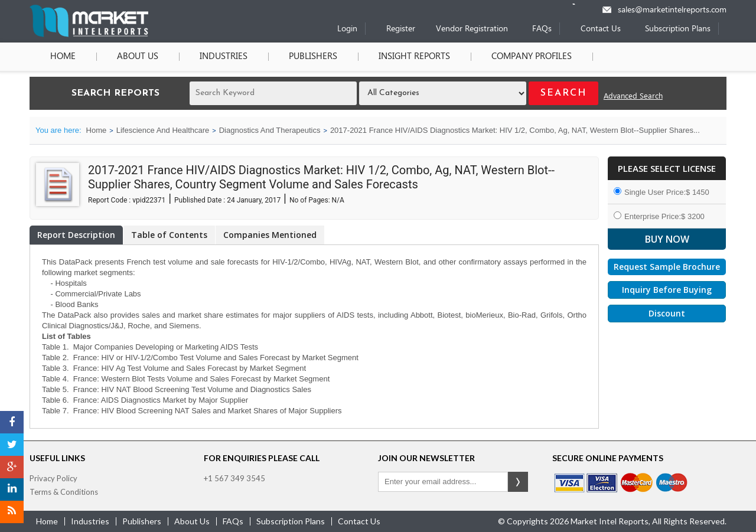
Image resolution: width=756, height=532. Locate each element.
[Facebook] (12, 422)
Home (63, 57)
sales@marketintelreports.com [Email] (672, 10)
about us (192, 521)
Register (401, 29)
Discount (667, 313)
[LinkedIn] (12, 489)
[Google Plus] (12, 467)
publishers (142, 521)
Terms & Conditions (64, 492)
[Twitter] (12, 445)
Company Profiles (532, 57)
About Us (138, 57)
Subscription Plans (678, 29)
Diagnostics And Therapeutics (270, 130)
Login (347, 29)
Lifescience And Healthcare (163, 130)
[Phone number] (581, 4)
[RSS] (12, 512)
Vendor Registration (472, 29)
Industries (224, 57)
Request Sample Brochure (667, 267)
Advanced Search (633, 97)
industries (90, 521)
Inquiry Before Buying (667, 290)
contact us (359, 521)
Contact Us (601, 29)
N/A (338, 200)
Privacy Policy (53, 478)
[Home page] (89, 35)
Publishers (313, 57)
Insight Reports (414, 57)
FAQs (542, 29)
